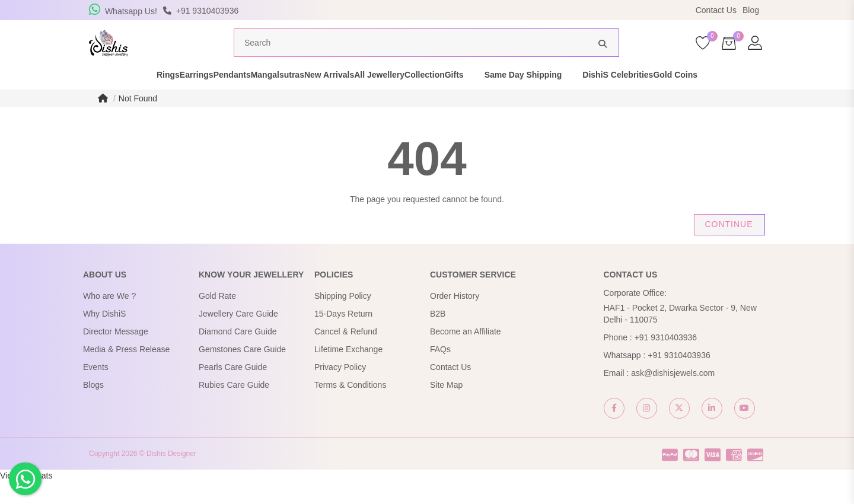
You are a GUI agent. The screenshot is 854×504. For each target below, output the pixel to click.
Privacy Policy (340, 390)
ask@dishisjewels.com (673, 395)
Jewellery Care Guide (238, 336)
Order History (455, 318)
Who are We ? (109, 318)
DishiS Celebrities (691, 97)
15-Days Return (343, 336)
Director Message (116, 354)
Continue (729, 247)
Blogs (93, 407)
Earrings (144, 97)
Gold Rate (217, 318)
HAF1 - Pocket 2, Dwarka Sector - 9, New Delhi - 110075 (680, 336)
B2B (438, 336)
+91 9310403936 (666, 360)
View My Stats (26, 498)
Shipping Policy (343, 318)
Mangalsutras (267, 97)
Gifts (527, 97)
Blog (751, 10)
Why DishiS (104, 336)
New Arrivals (339, 97)
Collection (477, 97)
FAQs (440, 372)
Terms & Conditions (350, 407)
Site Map (446, 407)
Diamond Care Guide (238, 354)
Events (96, 390)
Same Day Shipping (596, 97)
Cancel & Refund (346, 354)
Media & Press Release (126, 372)
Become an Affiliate (466, 354)
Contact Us (716, 10)
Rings (95, 97)
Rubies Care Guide (234, 407)
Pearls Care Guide (233, 390)
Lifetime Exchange (348, 372)
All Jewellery (411, 97)
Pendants (201, 97)
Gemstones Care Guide (242, 372)
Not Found (138, 121)
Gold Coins (769, 97)
